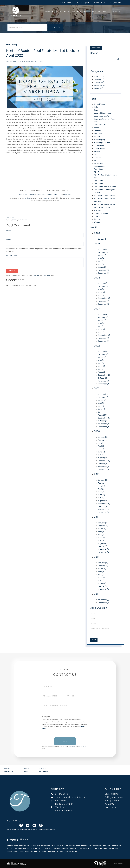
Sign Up (120, 3)
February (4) (103, 317)
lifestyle (97, 151)
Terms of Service (46, 275)
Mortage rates (100, 166)
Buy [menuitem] (58, 11)
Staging (97, 216)
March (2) (102, 255)
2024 (97, 278)
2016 (97, 594)
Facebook (27, 198)
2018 (97, 517)
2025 (97, 244)
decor (96, 128)
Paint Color (98, 169)
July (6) (101, 498)
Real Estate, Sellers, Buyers (104, 196)
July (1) (101, 264)
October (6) (103, 421)
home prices (99, 145)
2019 (97, 474)
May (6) (101, 449)
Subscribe (96, 48)
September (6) (104, 461)
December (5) (104, 603)
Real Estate (98, 181)
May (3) (101, 363)
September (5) (104, 504)
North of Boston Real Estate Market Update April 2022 (43, 53)
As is (96, 107)
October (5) (103, 507)
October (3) (103, 378)
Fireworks (98, 131)
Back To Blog (11, 45)
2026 (97, 233)
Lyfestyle (97, 157)
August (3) (102, 267)
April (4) (101, 258)
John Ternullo (14, 61)
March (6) (102, 569)
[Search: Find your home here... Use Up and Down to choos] (27, 27)
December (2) (104, 384)
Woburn (97, 222)
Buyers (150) (99, 76)
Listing (96, 154)
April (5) (101, 360)
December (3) (104, 304)
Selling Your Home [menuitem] (114, 797)
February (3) (103, 526)
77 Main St (62, 809)
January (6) (103, 480)
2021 (96, 389)
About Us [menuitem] (96, 11)
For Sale (97, 137)
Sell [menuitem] (66, 11)
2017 (96, 557)
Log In (113, 3)
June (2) (101, 292)
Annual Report (100, 104)
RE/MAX (97, 172)
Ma (95, 160)
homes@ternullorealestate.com (91, 3)
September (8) (104, 418)
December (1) (103, 273)
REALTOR (97, 210)
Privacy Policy (36, 275)
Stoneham (57, 194)
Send (65, 741)
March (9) (102, 357)
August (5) (102, 458)
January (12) (103, 563)
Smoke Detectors (101, 213)
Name (9, 231)
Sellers (15, 220)
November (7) (104, 301)
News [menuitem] (105, 11)
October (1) (103, 546)
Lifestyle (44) (99, 82)
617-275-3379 (59, 794)
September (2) (104, 298)
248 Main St (62, 802)
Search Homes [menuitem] (112, 794)
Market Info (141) (100, 85)
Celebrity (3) (99, 79)
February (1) (103, 252)
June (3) (101, 538)
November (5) (104, 467)
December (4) (104, 427)
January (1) (103, 239)
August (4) (102, 415)
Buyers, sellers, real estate (104, 119)
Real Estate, (99, 184)
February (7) (103, 397)
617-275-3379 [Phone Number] (66, 3)
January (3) (103, 315)
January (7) (103, 249)
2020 (97, 431)
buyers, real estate (101, 116)
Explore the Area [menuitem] (80, 11)
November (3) (104, 381)
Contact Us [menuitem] (116, 11)
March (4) (102, 443)
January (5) (103, 394)
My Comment (12, 256)
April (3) (101, 289)
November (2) (104, 270)
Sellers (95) (98, 88)
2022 (97, 346)
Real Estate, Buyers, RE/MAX (105, 187)
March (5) (102, 400)
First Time (98, 134)
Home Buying (99, 140)
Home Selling (99, 148)
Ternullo (97, 219)
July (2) (101, 332)
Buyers (9, 220)
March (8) (102, 486)
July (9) (101, 455)
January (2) (103, 523)
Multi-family (43, 771)
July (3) (101, 369)
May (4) (101, 492)
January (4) (103, 437)
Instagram (47, 198)
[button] (56, 27)
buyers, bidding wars (102, 113)
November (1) (103, 338)
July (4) (101, 412)
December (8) (104, 470)
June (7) (101, 452)
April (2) (101, 323)
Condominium (100, 125)
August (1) (102, 372)
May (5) (101, 406)
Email (8, 240)
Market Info (23, 220)
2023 (97, 309)
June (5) (101, 366)
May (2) (101, 261)
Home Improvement (102, 142)
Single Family (8, 771)
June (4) (101, 409)
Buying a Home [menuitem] (112, 801)
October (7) (103, 464)
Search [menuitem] (48, 11)
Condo (97, 122)
